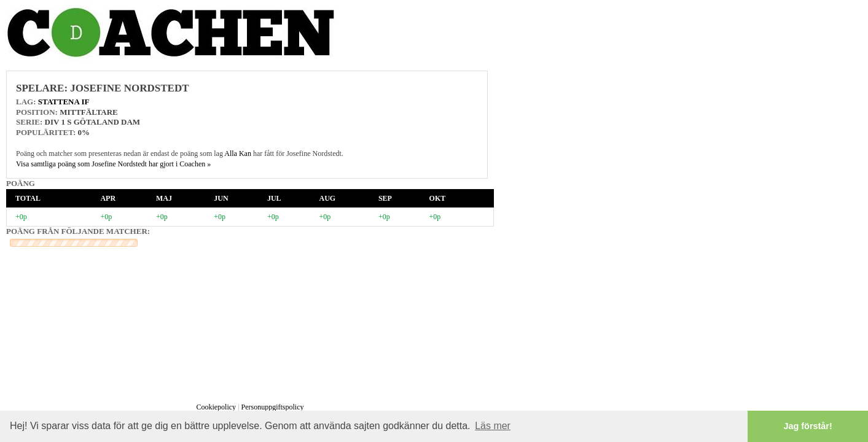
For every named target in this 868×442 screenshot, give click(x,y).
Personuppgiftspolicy (273, 407)
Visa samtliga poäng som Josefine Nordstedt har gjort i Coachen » (113, 164)
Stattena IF (64, 102)
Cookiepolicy (216, 407)
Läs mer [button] (493, 426)
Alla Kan (238, 153)
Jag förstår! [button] (808, 426)
